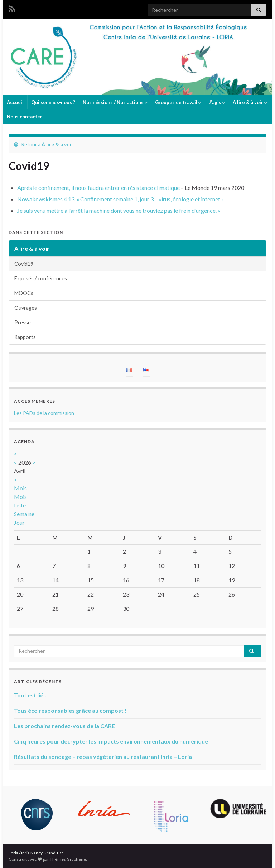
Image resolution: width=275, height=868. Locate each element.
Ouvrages (26, 308)
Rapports (25, 337)
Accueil (15, 102)
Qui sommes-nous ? (53, 102)
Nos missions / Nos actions (115, 102)
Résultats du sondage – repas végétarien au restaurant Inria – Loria (103, 757)
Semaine (24, 514)
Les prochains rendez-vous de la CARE (64, 726)
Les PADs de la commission (44, 413)
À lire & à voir (250, 102)
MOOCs (24, 293)
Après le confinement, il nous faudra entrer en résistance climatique (98, 188)
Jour (19, 522)
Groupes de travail (178, 102)
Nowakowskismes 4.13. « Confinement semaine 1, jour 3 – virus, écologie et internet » (121, 199)
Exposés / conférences (41, 278)
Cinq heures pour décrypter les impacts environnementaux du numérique (111, 741)
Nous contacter (25, 117)
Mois (20, 488)
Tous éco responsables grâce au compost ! (70, 710)
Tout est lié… (31, 695)
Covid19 (24, 264)
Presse (23, 322)
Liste (20, 505)
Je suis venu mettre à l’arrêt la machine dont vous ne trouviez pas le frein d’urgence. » (119, 210)
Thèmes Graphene (68, 859)
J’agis (217, 102)
